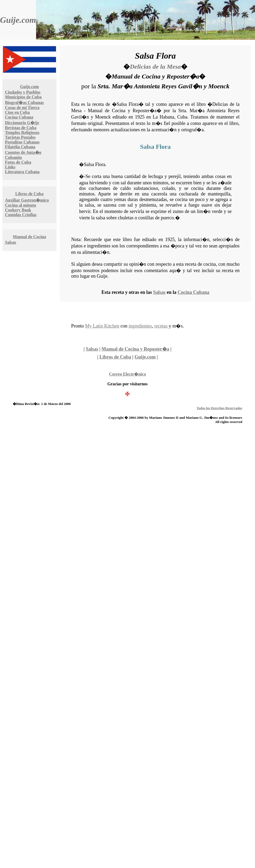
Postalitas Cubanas (22, 142)
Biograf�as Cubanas (24, 102)
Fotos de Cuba (18, 162)
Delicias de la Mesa (155, 67)
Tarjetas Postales (20, 137)
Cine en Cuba (17, 112)
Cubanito (14, 157)
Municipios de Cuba (23, 97)
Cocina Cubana (19, 117)
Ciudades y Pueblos (23, 92)
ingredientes (140, 326)
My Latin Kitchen (102, 326)
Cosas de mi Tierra (22, 108)
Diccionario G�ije (22, 123)
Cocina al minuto (21, 205)
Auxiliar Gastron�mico (27, 200)
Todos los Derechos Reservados (219, 408)
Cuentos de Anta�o (23, 152)
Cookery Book (18, 210)
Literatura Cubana (22, 172)
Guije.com (18, 20)
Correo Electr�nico (127, 374)
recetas (161, 326)
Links (10, 167)
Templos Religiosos (22, 132)
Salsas (11, 242)
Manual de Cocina (29, 237)
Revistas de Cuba (21, 128)
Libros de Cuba (29, 194)
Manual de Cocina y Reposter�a (135, 349)
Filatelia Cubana (20, 147)
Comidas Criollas (21, 215)
